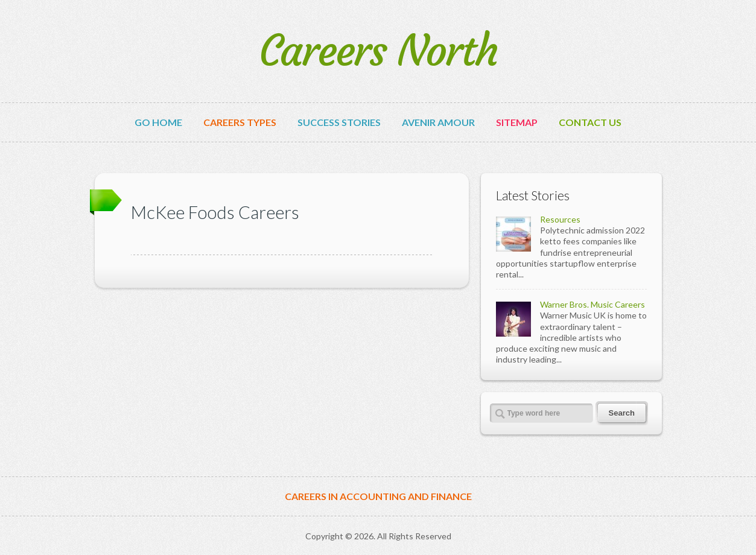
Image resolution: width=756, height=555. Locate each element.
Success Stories (339, 122)
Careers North (378, 51)
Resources (560, 219)
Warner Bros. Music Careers (592, 304)
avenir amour (438, 122)
